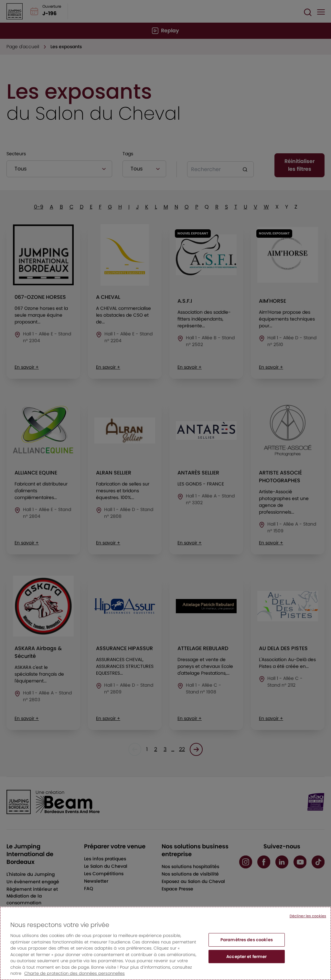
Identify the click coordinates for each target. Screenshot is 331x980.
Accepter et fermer (246, 963)
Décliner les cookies (308, 922)
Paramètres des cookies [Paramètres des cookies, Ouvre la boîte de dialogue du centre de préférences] (247, 946)
